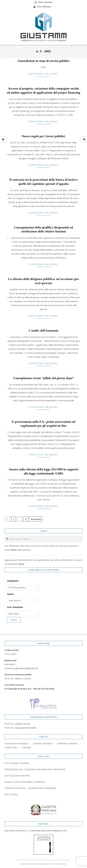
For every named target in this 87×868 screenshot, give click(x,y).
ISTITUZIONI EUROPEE (17, 776)
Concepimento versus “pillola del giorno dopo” (43, 378)
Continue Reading (44, 74)
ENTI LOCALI (11, 794)
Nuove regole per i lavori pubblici (43, 136)
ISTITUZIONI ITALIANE (17, 763)
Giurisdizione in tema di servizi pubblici (44, 61)
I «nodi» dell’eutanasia (43, 331)
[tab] (43, 769)
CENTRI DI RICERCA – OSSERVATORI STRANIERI (30, 788)
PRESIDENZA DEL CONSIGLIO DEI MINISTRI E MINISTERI (35, 769)
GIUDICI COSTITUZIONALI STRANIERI (25, 782)
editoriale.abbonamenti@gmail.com (49, 830)
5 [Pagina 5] (26, 519)
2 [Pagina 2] (13, 519)
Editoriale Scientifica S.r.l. (18, 830)
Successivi (36, 519)
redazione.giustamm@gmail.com (21, 668)
